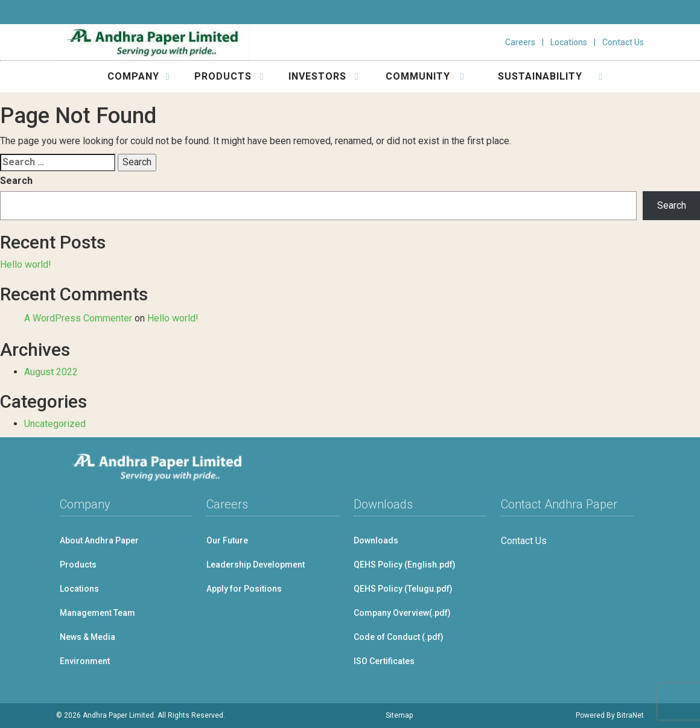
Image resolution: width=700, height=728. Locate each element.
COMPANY (138, 76)
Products (78, 565)
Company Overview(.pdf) (402, 613)
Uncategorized (55, 424)
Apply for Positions (244, 589)
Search (16, 181)
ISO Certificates (384, 661)
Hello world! (26, 264)
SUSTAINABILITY (551, 76)
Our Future (227, 540)
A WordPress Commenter (78, 318)
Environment (85, 661)
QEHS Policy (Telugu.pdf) (403, 589)
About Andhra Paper (99, 540)
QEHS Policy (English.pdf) (405, 565)
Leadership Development (256, 565)
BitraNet (630, 715)
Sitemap (399, 715)
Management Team (97, 613)
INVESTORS (324, 76)
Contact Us (623, 42)
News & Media (87, 637)
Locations (569, 42)
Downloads (376, 540)
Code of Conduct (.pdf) (399, 637)
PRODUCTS (229, 76)
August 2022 (51, 372)
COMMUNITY (425, 76)
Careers (520, 42)
